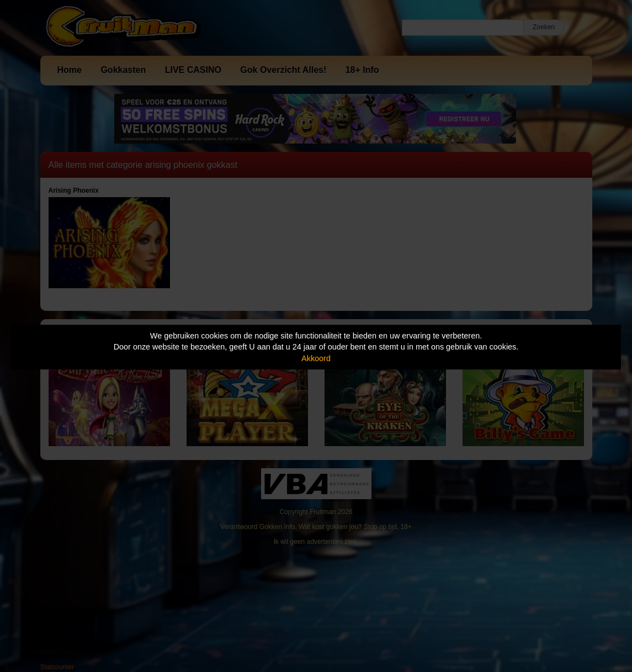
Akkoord (316, 358)
